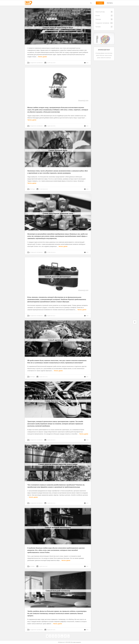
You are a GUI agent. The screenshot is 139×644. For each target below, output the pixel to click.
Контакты (110, 3)
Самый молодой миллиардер (58, 527)
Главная (100, 3)
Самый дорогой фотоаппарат (58, 277)
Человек (98, 27)
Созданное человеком (102, 23)
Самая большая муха (58, 150)
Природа (98, 19)
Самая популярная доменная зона (58, 213)
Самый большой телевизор (58, 591)
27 (65, 636)
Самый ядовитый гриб (58, 340)
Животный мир (100, 12)
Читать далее (42, 57)
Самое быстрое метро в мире (58, 401)
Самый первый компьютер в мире (58, 28)
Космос (98, 16)
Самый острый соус (58, 87)
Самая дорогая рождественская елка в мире (58, 464)
